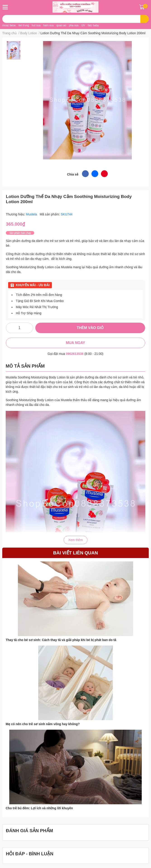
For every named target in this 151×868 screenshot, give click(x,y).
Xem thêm (76, 540)
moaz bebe (9, 25)
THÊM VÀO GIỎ (90, 328)
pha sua (74, 25)
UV (83, 25)
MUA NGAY (75, 343)
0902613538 (75, 354)
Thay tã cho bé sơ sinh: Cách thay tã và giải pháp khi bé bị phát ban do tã (61, 640)
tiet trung (24, 25)
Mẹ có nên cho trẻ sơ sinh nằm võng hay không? (43, 724)
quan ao (61, 25)
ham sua (48, 25)
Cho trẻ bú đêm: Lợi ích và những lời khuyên (39, 808)
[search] (145, 19)
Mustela (32, 214)
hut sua (36, 25)
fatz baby (93, 25)
